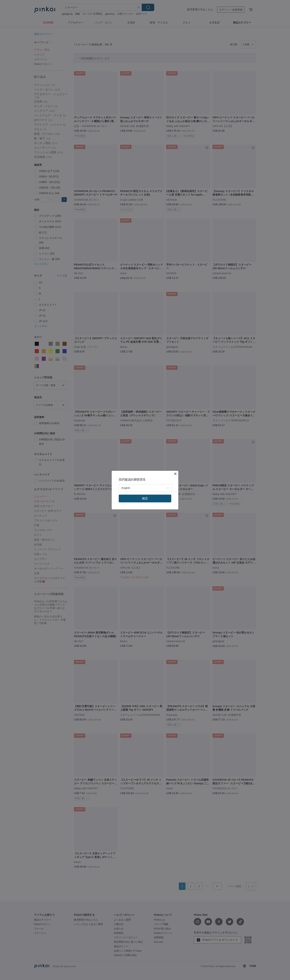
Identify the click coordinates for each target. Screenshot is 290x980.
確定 (145, 498)
